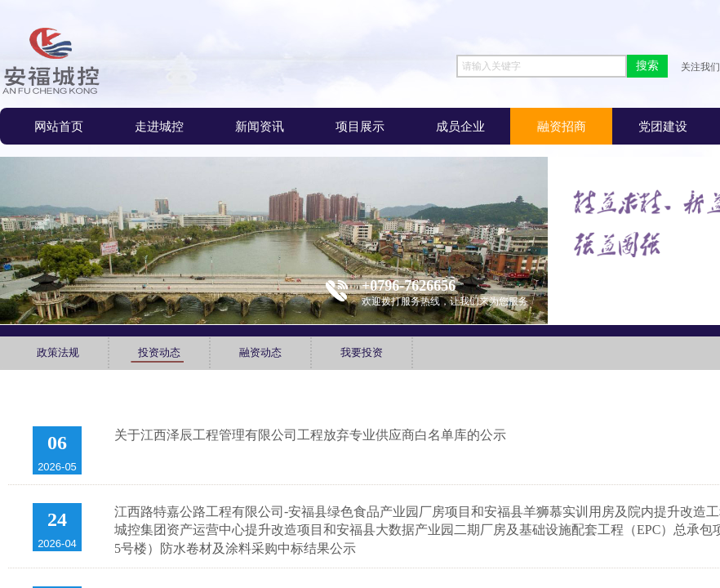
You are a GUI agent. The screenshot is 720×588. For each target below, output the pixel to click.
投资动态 (159, 352)
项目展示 (360, 126)
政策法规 (58, 352)
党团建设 (663, 126)
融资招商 (562, 126)
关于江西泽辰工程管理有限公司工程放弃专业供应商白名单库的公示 (310, 435)
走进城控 (159, 126)
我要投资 (362, 352)
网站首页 (59, 126)
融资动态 (260, 352)
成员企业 (460, 126)
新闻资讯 (260, 126)
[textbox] (542, 66)
